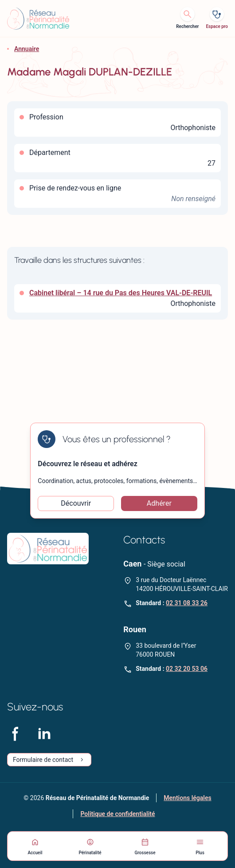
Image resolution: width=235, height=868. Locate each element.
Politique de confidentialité (117, 814)
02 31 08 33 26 (187, 603)
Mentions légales (187, 798)
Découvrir (76, 503)
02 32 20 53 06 (187, 669)
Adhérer (159, 503)
